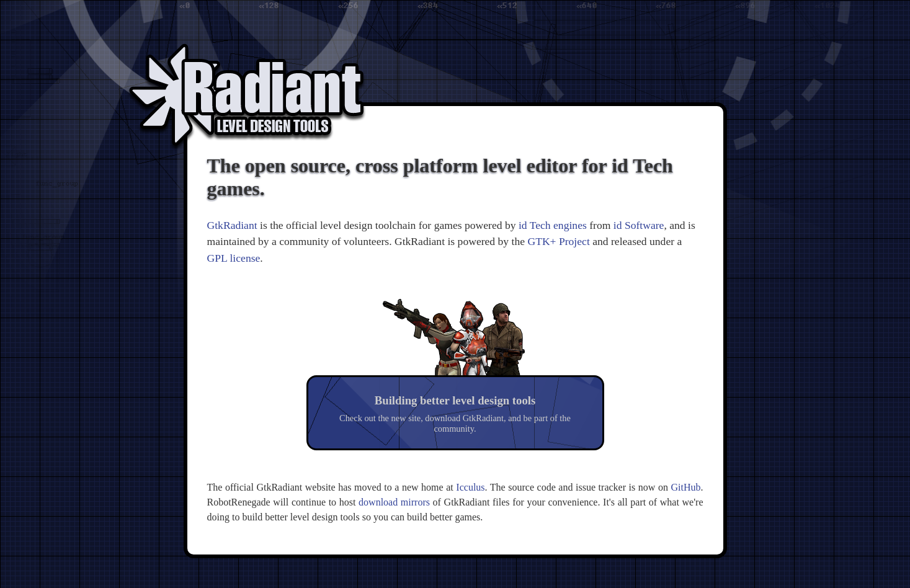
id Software (639, 225)
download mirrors (394, 502)
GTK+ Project (558, 241)
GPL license (234, 258)
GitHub (686, 487)
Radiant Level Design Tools (247, 99)
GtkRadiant (232, 225)
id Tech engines (553, 225)
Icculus (470, 487)
